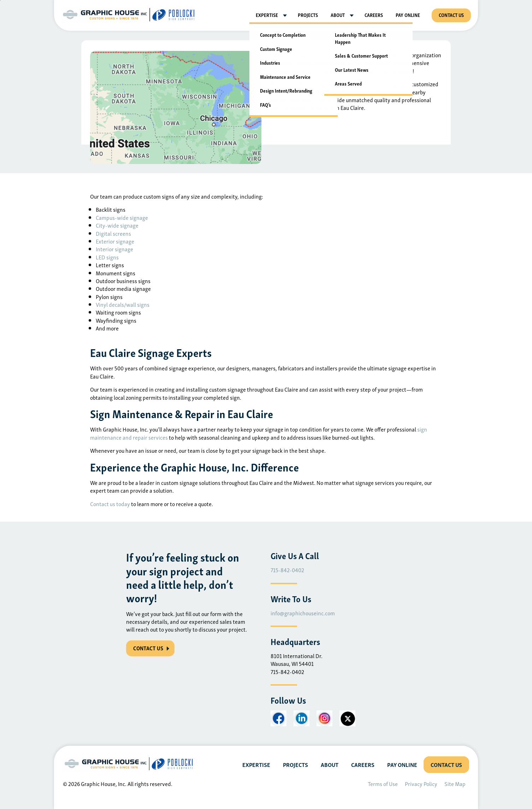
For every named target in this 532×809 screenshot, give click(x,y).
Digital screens (113, 233)
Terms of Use (383, 784)
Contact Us (451, 15)
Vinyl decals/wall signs (123, 304)
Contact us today (110, 504)
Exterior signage (115, 241)
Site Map (455, 784)
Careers (374, 15)
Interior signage (114, 249)
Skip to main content (0, 0)
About (338, 15)
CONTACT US (148, 648)
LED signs (107, 257)
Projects (308, 15)
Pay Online (408, 15)
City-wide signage (117, 225)
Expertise (267, 15)
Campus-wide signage (122, 217)
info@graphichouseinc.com (303, 613)
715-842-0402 (287, 570)
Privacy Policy (421, 784)
